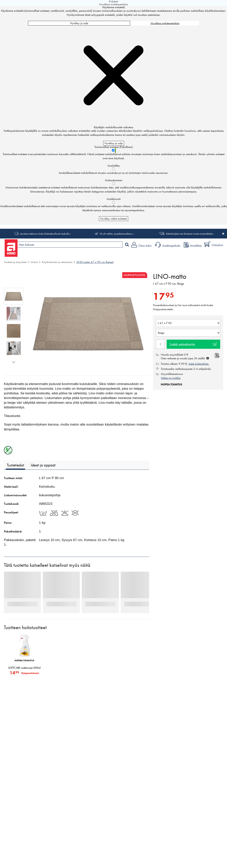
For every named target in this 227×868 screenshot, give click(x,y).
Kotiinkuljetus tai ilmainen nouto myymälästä (189, 234)
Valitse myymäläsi (171, 378)
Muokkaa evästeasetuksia (165, 23)
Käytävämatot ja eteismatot (57, 262)
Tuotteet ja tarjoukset (37, 255)
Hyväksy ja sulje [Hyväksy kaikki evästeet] (79, 23)
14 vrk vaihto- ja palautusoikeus (116, 234)
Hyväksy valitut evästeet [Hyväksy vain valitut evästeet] (113, 219)
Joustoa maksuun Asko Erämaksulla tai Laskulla (45, 234)
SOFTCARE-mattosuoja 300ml (24, 668)
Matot (34, 262)
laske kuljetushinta (199, 364)
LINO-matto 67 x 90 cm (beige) (95, 262)
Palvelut (86, 255)
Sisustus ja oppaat (109, 255)
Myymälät (65, 255)
